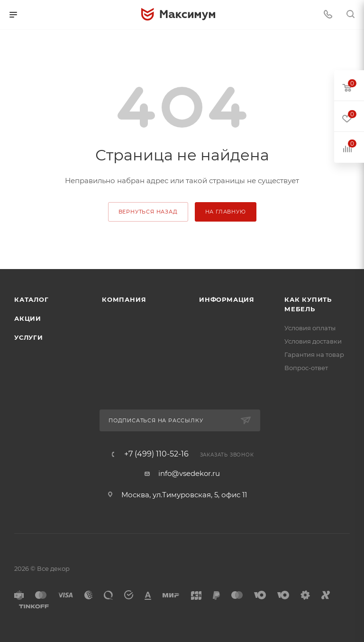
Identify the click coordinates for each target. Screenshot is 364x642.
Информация (227, 299)
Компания (124, 299)
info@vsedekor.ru (189, 473)
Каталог (32, 299)
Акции (28, 318)
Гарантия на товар (314, 354)
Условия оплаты (310, 328)
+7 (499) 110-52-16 (156, 454)
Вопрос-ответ (306, 368)
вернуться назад (148, 212)
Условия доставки (313, 341)
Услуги (29, 337)
